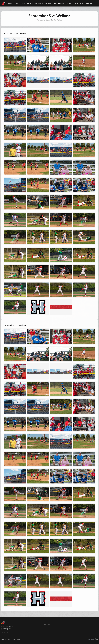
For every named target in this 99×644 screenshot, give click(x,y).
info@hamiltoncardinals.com (50, 627)
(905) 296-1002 (46, 625)
